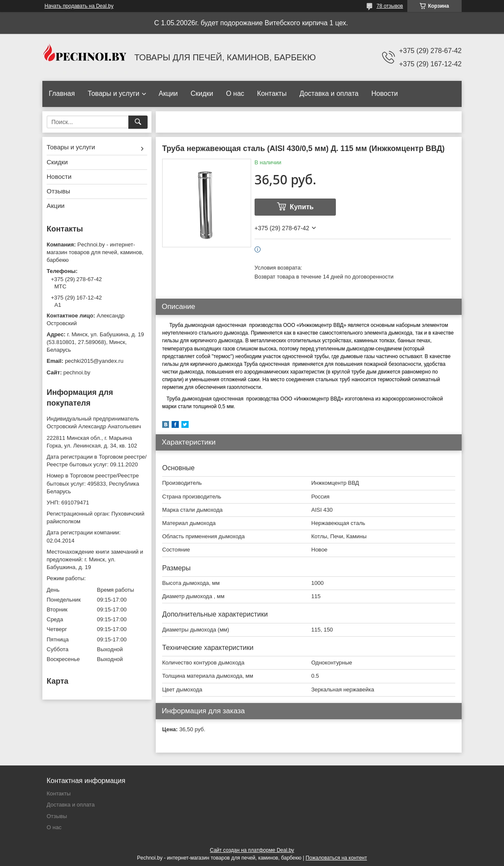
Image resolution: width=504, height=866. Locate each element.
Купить (302, 207)
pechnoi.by (77, 372)
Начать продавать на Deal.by (79, 6)
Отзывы (58, 191)
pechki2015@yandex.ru (94, 361)
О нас (235, 93)
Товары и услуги (114, 93)
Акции (168, 93)
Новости (385, 93)
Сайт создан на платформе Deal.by (252, 850)
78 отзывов (390, 6)
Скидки (202, 93)
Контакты (272, 93)
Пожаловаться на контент (336, 858)
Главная (62, 93)
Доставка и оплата (329, 93)
